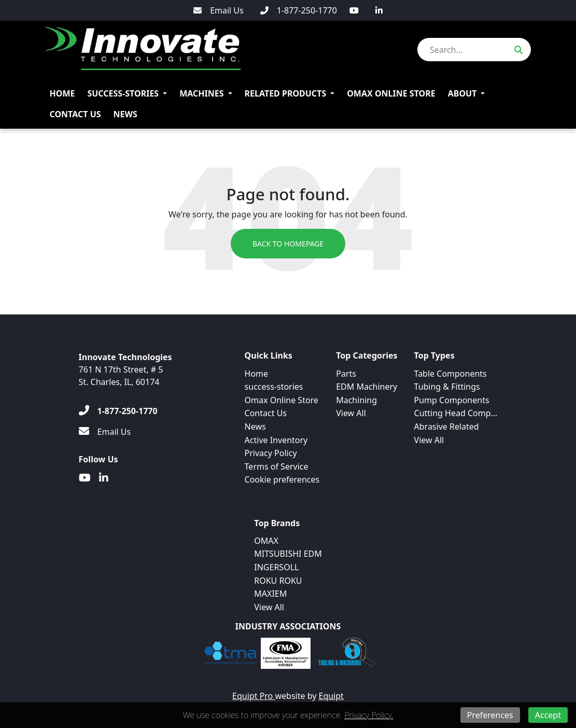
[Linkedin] (379, 10)
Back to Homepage (288, 244)
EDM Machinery (367, 387)
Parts (346, 374)
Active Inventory (276, 440)
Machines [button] (201, 93)
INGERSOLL (276, 567)
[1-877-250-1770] (299, 10)
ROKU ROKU (278, 581)
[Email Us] (219, 10)
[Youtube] (354, 10)
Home (62, 93)
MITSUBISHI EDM (288, 554)
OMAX (266, 541)
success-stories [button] (123, 93)
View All (351, 413)
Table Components (451, 374)
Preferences (490, 715)
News (125, 114)
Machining (356, 400)
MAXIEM (270, 594)
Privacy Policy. (369, 715)
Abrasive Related (447, 427)
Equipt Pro (254, 696)
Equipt (331, 696)
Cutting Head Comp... (456, 413)
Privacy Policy (271, 453)
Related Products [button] (286, 93)
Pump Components (452, 400)
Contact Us (75, 114)
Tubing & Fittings (447, 387)
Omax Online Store (391, 93)
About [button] (462, 93)
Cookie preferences (282, 479)
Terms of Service (277, 466)
